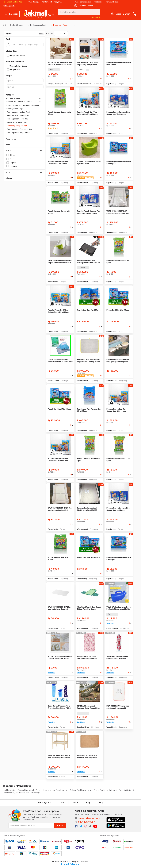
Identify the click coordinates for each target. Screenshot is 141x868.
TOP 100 (96, 17)
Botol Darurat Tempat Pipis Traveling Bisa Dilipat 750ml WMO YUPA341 (59, 707)
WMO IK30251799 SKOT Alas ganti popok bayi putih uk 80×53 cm (60, 509)
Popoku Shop (111, 84)
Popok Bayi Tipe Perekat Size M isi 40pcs (119, 64)
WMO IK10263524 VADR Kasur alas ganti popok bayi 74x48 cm (118, 212)
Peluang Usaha (9, 6)
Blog (88, 802)
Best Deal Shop (112, 628)
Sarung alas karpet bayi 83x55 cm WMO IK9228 (87, 509)
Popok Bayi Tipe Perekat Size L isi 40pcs (119, 558)
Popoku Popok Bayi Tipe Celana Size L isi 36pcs (58, 163)
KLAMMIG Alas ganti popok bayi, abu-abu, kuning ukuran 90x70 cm (89, 361)
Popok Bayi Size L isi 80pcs (118, 310)
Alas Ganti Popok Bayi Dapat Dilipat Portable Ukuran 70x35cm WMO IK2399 (89, 608)
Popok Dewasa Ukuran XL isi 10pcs (59, 113)
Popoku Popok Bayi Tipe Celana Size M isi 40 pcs (58, 460)
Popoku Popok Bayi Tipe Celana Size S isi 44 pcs (116, 410)
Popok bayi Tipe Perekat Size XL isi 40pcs (89, 410)
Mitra (75, 802)
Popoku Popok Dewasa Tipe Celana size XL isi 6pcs (118, 113)
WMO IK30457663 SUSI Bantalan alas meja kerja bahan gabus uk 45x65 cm (88, 756)
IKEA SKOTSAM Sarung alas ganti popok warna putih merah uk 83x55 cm (118, 707)
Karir (62, 802)
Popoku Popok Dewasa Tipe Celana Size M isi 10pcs (89, 212)
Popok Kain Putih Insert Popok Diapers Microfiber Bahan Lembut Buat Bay (60, 658)
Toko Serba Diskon (84, 84)
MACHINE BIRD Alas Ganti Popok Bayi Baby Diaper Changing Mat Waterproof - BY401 (88, 64)
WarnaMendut (82, 183)
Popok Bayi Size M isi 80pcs (59, 409)
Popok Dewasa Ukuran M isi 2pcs (88, 460)
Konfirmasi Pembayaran (52, 2)
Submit (60, 825)
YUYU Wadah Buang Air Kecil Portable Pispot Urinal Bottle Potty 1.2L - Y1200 (118, 608)
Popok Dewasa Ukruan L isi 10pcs (59, 212)
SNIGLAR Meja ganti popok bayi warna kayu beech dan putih (59, 756)
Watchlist (98, 2)
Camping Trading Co (55, 84)
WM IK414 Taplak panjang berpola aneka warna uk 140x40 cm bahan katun (117, 658)
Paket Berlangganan (83, 2)
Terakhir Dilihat (112, 2)
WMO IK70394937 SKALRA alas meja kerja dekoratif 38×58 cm (59, 608)
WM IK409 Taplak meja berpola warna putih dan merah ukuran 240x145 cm (88, 658)
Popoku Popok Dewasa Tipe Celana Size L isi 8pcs (118, 509)
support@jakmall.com (89, 818)
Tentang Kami (44, 802)
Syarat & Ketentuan (71, 864)
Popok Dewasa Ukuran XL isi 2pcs (118, 460)
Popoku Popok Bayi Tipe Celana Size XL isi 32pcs (87, 113)
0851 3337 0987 (86, 822)
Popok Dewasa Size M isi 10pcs (58, 558)
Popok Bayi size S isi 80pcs (88, 557)
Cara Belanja (33, 2)
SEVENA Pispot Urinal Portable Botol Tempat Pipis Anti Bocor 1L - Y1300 (89, 707)
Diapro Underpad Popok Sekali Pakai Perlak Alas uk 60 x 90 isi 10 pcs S (60, 361)
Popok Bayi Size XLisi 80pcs (89, 310)
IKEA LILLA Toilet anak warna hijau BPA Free (89, 163)
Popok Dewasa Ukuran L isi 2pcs (118, 262)
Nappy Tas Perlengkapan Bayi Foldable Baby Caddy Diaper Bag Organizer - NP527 (60, 64)
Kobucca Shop (53, 381)
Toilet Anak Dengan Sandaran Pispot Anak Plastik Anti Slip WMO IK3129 (60, 262)
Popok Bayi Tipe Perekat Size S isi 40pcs (119, 163)
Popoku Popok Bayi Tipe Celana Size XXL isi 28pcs (59, 311)
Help (101, 802)
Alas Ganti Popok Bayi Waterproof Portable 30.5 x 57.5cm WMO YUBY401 (89, 262)
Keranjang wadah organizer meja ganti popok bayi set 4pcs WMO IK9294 (118, 361)
